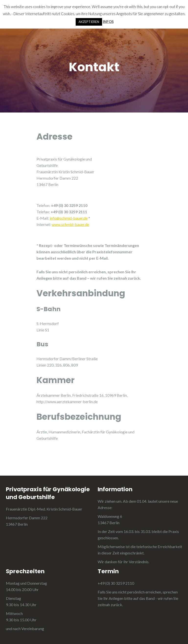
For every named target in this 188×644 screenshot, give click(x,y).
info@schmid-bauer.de (69, 218)
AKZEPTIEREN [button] (89, 22)
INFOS (108, 21)
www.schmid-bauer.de (70, 224)
